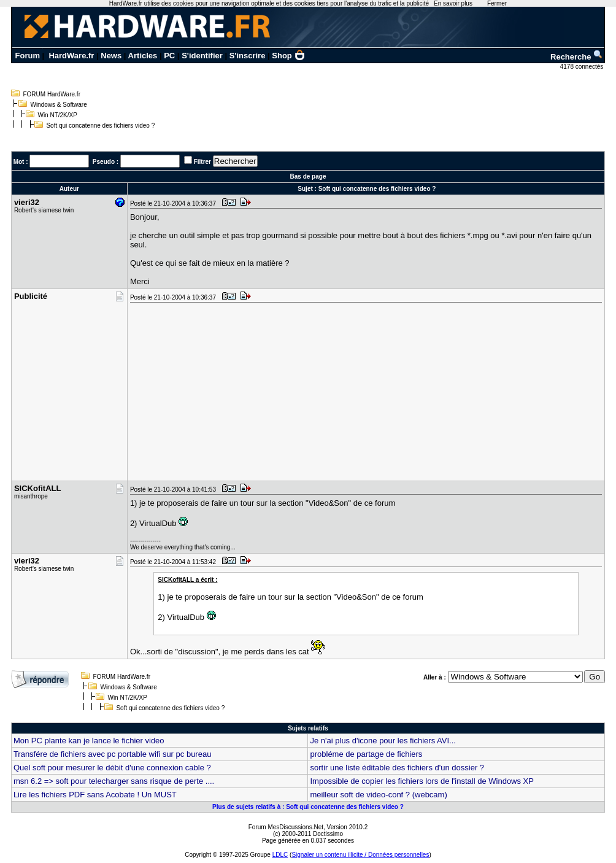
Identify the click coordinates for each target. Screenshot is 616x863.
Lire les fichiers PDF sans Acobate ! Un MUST (95, 795)
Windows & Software (58, 105)
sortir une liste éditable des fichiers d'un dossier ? (397, 768)
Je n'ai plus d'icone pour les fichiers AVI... (383, 741)
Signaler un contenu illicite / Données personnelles (360, 855)
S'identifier (202, 56)
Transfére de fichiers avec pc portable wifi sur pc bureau (113, 754)
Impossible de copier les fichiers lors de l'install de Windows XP (422, 781)
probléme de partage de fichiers (366, 754)
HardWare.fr (71, 56)
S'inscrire (248, 56)
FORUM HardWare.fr (52, 94)
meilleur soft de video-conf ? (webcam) (378, 795)
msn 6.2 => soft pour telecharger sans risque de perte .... (114, 781)
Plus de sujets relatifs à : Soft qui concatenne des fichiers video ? (308, 807)
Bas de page (308, 176)
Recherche (577, 57)
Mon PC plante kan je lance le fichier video (89, 741)
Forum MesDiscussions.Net (286, 827)
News (111, 56)
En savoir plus (453, 3)
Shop (288, 56)
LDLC (280, 855)
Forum (28, 56)
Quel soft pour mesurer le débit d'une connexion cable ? (112, 768)
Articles (143, 56)
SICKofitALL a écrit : (187, 580)
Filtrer (202, 162)
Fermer (497, 3)
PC (169, 56)
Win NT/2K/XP (57, 115)
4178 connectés (583, 67)
